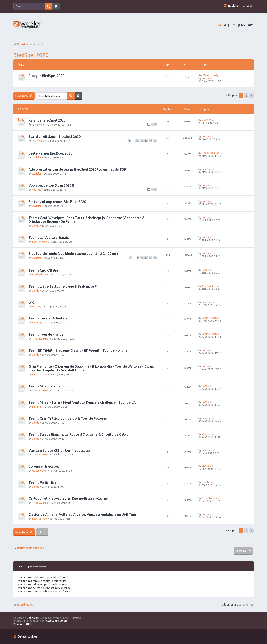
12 (150, 258)
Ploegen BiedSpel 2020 (46, 76)
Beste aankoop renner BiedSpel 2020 (57, 202)
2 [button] (246, 96)
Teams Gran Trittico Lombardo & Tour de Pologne (68, 418)
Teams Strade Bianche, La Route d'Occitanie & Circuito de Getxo (79, 434)
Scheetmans (209, 498)
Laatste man (40, 242)
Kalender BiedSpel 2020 (47, 120)
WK (31, 302)
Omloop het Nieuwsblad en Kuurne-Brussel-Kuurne (68, 498)
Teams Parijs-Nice (42, 482)
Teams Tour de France (46, 334)
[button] (251, 96)
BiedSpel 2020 (31, 55)
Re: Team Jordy (208, 75)
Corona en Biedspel (44, 466)
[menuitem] (248, 6)
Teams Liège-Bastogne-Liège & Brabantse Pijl (64, 286)
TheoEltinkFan (211, 153)
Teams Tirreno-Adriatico (48, 318)
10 (142, 258)
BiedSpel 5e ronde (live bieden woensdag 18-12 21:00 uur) (73, 254)
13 (155, 258)
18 (150, 141)
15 (137, 141)
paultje (206, 482)
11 (146, 258)
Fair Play (207, 169)
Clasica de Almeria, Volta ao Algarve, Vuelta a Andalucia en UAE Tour (82, 514)
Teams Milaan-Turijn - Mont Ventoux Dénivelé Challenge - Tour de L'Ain (84, 402)
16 (142, 141)
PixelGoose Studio (56, 621)
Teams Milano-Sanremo (47, 386)
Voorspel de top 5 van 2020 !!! (52, 185)
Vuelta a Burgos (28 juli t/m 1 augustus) (59, 450)
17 (146, 141)
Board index (23, 605)
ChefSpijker (39, 274)
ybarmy (37, 190)
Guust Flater (40, 470)
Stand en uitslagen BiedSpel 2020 (55, 137)
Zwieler (41, 125)
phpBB (33, 618)
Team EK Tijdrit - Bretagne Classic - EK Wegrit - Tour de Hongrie (78, 350)
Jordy (205, 78)
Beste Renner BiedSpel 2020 (50, 153)
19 (155, 141)
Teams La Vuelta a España (49, 238)
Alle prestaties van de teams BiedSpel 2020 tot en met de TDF (77, 169)
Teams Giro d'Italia (43, 270)
